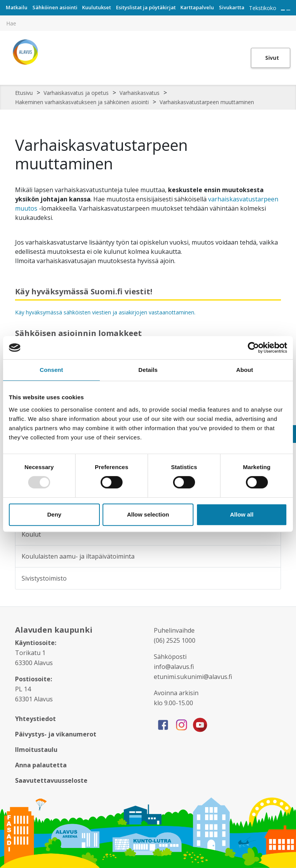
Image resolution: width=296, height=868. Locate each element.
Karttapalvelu (197, 7)
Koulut (31, 534)
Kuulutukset (97, 7)
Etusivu (24, 93)
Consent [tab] (51, 370)
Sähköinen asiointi (55, 7)
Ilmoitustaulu (36, 750)
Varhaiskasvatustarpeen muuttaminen (207, 102)
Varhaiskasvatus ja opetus (76, 93)
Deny (54, 514)
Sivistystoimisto (44, 578)
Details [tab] (148, 370)
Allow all (242, 514)
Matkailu (17, 7)
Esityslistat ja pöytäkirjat (146, 7)
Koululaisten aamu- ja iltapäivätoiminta (78, 556)
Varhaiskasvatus (140, 93)
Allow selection (148, 514)
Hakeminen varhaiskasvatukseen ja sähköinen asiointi (82, 102)
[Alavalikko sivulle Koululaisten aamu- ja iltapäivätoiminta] (270, 556)
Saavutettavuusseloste (51, 780)
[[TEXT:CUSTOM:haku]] (291, 18)
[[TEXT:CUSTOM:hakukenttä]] (148, 23)
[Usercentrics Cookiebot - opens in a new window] (253, 348)
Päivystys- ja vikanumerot (56, 734)
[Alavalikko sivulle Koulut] (270, 534)
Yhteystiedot (35, 719)
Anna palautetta (41, 765)
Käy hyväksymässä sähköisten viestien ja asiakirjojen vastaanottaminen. (105, 312)
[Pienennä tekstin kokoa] (288, 10)
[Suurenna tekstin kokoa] (283, 10)
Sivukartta (232, 7)
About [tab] (245, 370)
